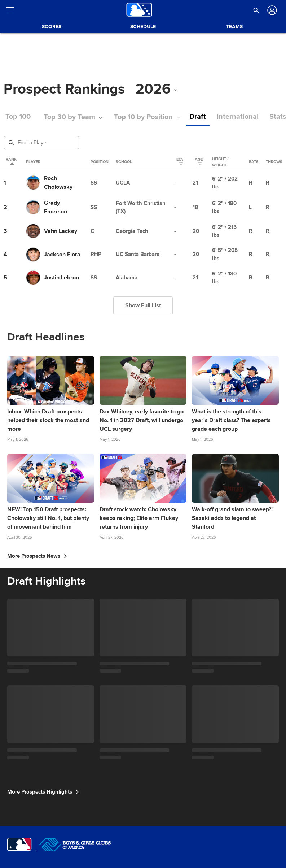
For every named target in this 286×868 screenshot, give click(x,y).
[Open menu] (13, 10)
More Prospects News (37, 556)
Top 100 (18, 117)
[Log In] (271, 10)
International (238, 117)
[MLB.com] (19, 845)
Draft (198, 117)
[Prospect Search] (42, 143)
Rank (11, 162)
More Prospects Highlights (43, 792)
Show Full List (143, 305)
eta (180, 162)
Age (199, 162)
